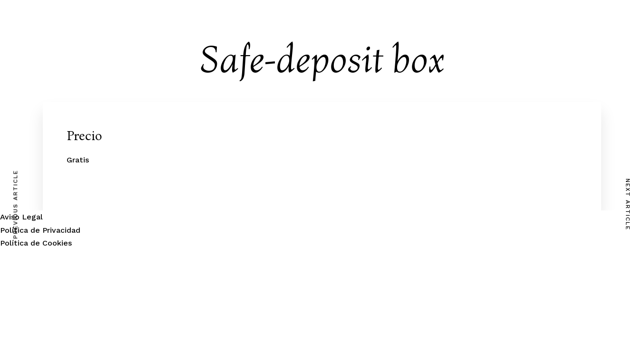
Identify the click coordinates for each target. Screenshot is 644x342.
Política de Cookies (36, 243)
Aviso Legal (21, 217)
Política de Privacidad (40, 230)
